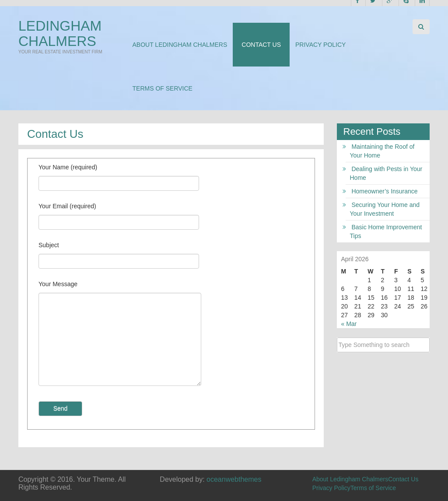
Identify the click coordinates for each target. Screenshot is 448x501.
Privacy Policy (320, 45)
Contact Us (261, 45)
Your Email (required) (67, 206)
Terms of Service (163, 88)
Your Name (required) (68, 167)
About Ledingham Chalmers (180, 45)
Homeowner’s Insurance (384, 191)
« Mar (349, 324)
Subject (49, 245)
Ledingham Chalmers (60, 33)
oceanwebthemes (234, 479)
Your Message (58, 284)
